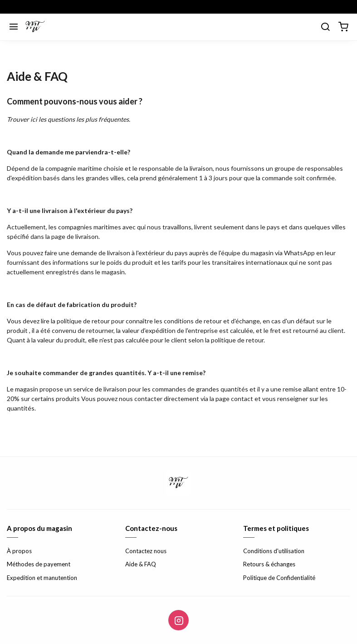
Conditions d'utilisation (274, 551)
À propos (19, 551)
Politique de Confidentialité (279, 578)
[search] (325, 27)
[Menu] (14, 27)
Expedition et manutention (42, 578)
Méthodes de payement (39, 564)
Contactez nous (146, 551)
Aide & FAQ (141, 564)
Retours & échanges (269, 564)
